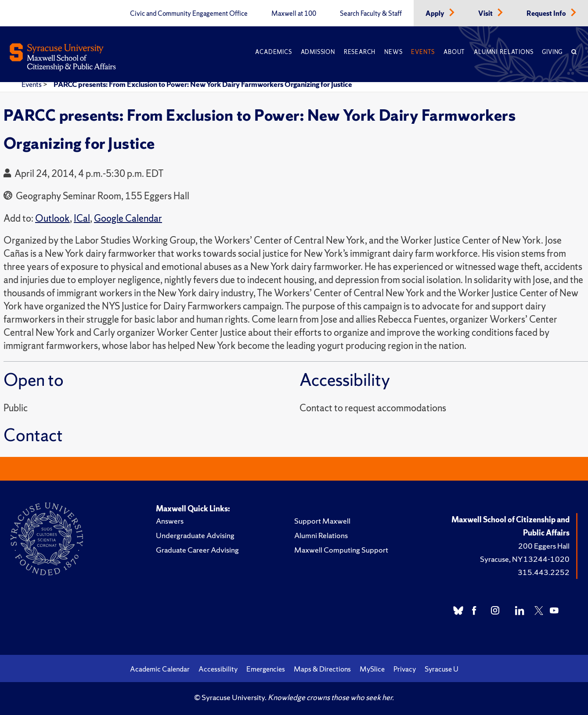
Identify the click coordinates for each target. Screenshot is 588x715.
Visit (486, 14)
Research (360, 52)
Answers (170, 521)
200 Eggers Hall (544, 546)
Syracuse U (442, 669)
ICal (82, 218)
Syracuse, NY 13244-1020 (525, 559)
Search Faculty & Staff (371, 14)
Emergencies (266, 669)
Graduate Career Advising (197, 550)
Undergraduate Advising (195, 535)
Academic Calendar (160, 669)
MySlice (372, 669)
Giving (552, 52)
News (393, 52)
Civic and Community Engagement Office (189, 14)
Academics (273, 52)
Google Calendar (128, 218)
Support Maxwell (322, 521)
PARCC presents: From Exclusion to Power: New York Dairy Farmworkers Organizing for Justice (203, 84)
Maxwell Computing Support (341, 550)
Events (423, 52)
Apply (436, 14)
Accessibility (218, 669)
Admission (318, 52)
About (454, 52)
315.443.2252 (544, 572)
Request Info (547, 14)
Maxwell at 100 (294, 14)
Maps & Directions (322, 669)
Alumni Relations (503, 52)
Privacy (405, 669)
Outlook (52, 218)
